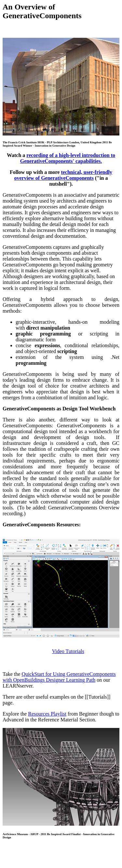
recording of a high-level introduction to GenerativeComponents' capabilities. (68, 158)
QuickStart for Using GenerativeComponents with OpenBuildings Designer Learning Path (59, 677)
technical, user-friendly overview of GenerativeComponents (63, 175)
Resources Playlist (47, 714)
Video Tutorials (68, 651)
